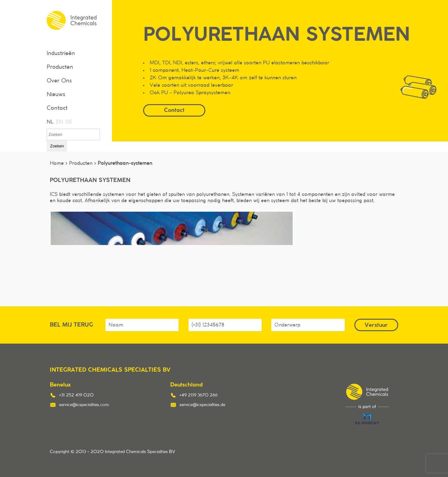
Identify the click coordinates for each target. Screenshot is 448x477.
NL (50, 122)
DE (68, 122)
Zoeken (57, 146)
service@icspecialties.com (84, 405)
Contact (57, 108)
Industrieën (61, 53)
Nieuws (56, 95)
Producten (60, 67)
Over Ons (59, 81)
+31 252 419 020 (76, 395)
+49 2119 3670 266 (198, 395)
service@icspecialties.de (202, 405)
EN (59, 122)
